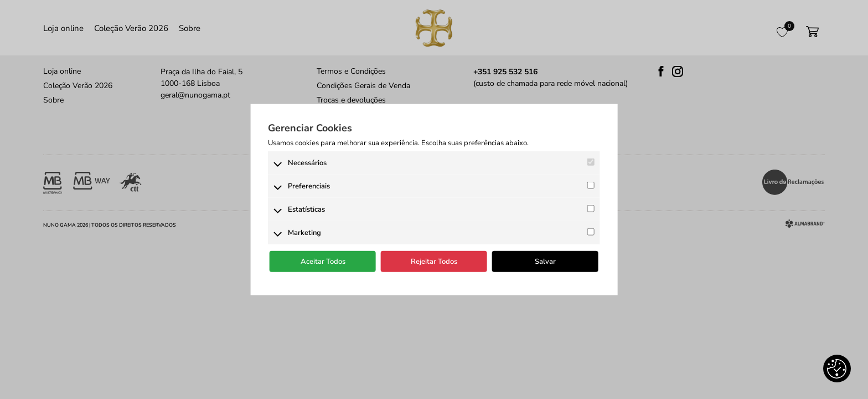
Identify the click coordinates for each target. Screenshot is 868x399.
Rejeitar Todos (434, 262)
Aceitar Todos (323, 262)
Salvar (545, 262)
